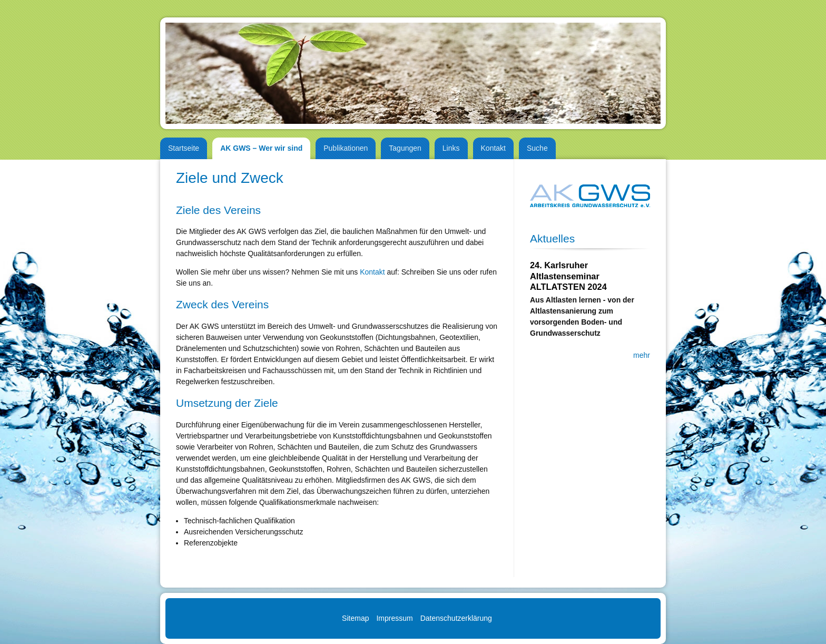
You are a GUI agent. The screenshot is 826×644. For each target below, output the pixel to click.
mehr (642, 355)
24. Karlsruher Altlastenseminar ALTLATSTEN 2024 (568, 276)
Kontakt (493, 148)
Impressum (394, 618)
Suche (537, 148)
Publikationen (346, 148)
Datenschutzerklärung (456, 618)
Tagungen (405, 148)
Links (451, 148)
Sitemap (355, 618)
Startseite (184, 148)
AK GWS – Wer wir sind (261, 148)
